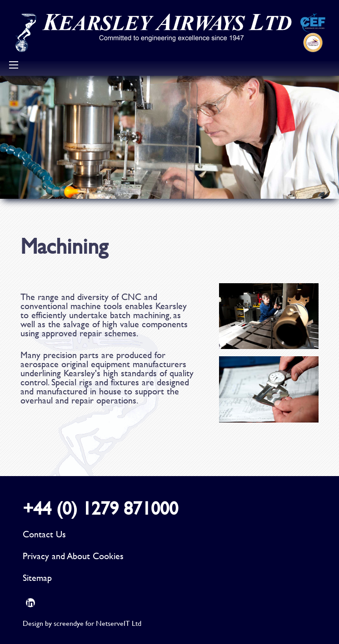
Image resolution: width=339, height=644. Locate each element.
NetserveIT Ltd (119, 623)
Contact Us (44, 534)
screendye (69, 623)
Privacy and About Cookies (73, 556)
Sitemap (37, 578)
